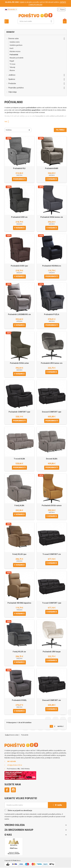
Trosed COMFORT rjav (52, 603)
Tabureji (12, 67)
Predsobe (12, 83)
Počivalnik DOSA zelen (19, 363)
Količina (9, 130)
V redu (57, 805)
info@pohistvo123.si (15, 765)
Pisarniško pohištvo (16, 88)
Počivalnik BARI (52, 168)
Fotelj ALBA (19, 506)
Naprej (61, 727)
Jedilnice (12, 75)
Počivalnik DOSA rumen (52, 506)
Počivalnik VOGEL (19, 701)
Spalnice (12, 79)
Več (8, 122)
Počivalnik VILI (19, 168)
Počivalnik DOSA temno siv (52, 217)
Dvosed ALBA (52, 459)
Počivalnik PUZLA (52, 315)
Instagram (13, 790)
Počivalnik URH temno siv (52, 363)
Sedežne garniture (16, 45)
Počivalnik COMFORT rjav (19, 412)
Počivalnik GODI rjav (19, 266)
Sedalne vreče (15, 42)
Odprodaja (12, 92)
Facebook (7, 790)
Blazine (12, 70)
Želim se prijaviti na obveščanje (18, 811)
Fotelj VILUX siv (19, 652)
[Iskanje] (36, 21)
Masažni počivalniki (17, 58)
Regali (12, 61)
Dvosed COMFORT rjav (52, 412)
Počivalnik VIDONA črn (52, 266)
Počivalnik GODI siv (19, 217)
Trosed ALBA (19, 459)
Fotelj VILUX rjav (19, 554)
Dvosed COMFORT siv (52, 701)
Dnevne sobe (14, 39)
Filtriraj (60, 130)
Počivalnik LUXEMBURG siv (19, 315)
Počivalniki (14, 55)
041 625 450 (12, 762)
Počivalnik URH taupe (52, 652)
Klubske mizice (15, 51)
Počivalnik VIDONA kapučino (19, 603)
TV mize (12, 64)
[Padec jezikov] (11, 9)
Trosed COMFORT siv (52, 554)
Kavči (12, 48)
